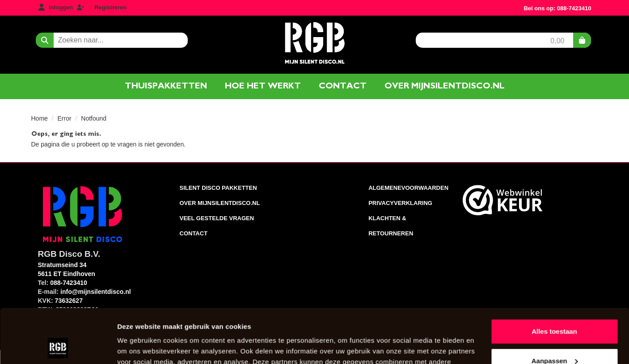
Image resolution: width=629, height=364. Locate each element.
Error (65, 118)
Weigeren (554, 339)
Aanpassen (555, 310)
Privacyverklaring (400, 203)
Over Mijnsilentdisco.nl (220, 203)
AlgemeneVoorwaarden (408, 188)
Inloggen (61, 7)
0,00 (557, 41)
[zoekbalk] (121, 40)
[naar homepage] (314, 42)
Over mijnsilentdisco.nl (445, 86)
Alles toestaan (554, 281)
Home (40, 118)
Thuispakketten (166, 86)
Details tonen (138, 346)
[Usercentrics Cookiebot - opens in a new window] (58, 347)
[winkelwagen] (582, 40)
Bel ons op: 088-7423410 (557, 8)
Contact (343, 86)
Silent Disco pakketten (218, 188)
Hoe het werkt (263, 86)
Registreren (110, 7)
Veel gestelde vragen (217, 218)
